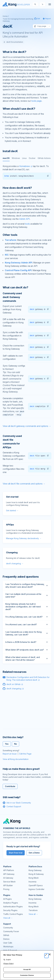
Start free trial (16, 853)
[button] (48, 176)
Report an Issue (10, 754)
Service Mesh (9, 882)
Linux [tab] (24, 158)
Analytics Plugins (11, 903)
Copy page (40, 26)
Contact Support (12, 807)
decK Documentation (13, 42)
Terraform (10, 240)
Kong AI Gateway (36, 874)
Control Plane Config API (18, 270)
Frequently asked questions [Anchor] (21, 577)
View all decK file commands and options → (24, 484)
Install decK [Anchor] (10, 151)
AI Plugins (7, 899)
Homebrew (24, 166)
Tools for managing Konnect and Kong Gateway (18, 20)
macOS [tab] (6, 158)
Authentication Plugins (13, 907)
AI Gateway (8, 878)
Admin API (24, 219)
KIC (7, 255)
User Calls (8, 943)
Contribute (10, 786)
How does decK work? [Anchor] (17, 188)
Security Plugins (10, 910)
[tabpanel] (27, 172)
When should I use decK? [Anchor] (19, 109)
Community (8, 928)
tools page (36, 101)
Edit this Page (25, 754)
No (16, 744)
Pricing (6, 889)
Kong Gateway (35, 870)
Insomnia (32, 882)
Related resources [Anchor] (15, 672)
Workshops (8, 947)
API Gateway (9, 874)
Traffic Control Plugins (13, 914)
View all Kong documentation (16, 759)
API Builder (8, 885)
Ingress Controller (37, 889)
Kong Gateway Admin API (18, 263)
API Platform (9, 870)
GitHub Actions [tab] (44, 158)
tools (27, 224)
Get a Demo (34, 853)
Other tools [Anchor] (10, 235)
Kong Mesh (34, 878)
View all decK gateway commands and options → (27, 426)
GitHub (6, 935)
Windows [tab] (16, 158)
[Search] (35, 4)
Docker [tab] (32, 158)
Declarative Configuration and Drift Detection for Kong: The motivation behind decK (28, 679)
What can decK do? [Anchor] (15, 287)
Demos (6, 939)
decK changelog (14, 689)
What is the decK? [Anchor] (15, 52)
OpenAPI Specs (36, 885)
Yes (7, 744)
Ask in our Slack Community (17, 803)
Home (5, 16)
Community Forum (11, 931)
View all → (8, 918)
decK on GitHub (13, 684)
